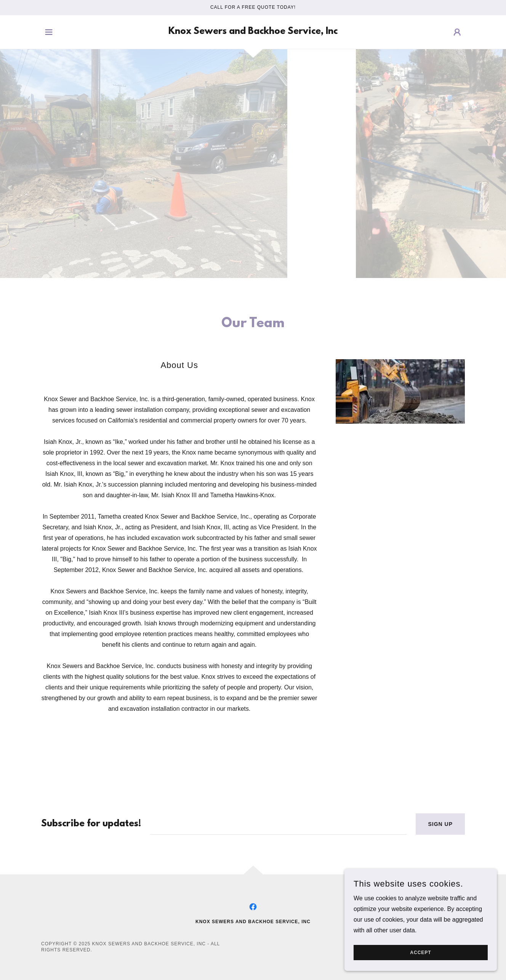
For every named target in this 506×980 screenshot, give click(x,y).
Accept (420, 953)
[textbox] (278, 824)
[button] (49, 32)
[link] (253, 32)
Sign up (440, 824)
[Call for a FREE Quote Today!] (253, 8)
